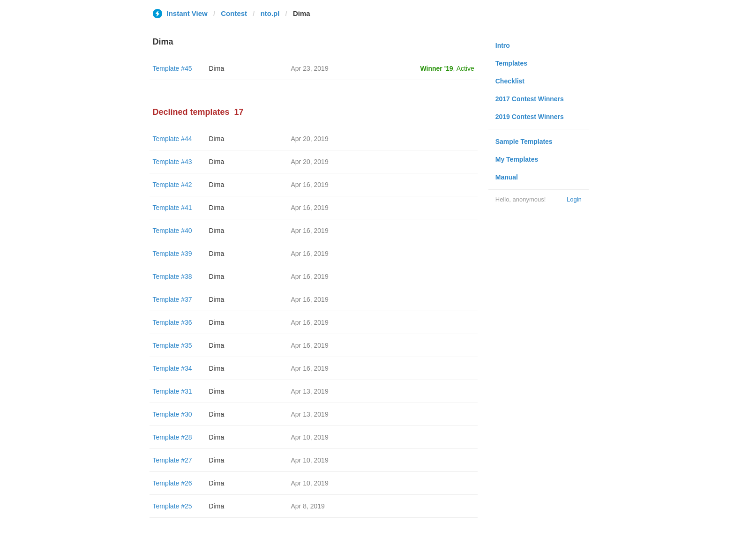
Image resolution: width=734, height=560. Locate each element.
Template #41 (172, 208)
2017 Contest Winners (530, 99)
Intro (503, 45)
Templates (511, 63)
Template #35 (172, 345)
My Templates (517, 159)
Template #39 (172, 254)
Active (465, 68)
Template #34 (172, 368)
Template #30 (172, 414)
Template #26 (172, 483)
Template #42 (172, 185)
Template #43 (172, 162)
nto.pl (270, 13)
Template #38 (172, 276)
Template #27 (172, 460)
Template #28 (172, 437)
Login (574, 199)
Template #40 (172, 231)
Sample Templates (524, 142)
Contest (234, 13)
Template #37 (172, 299)
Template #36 (172, 322)
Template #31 (172, 391)
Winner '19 (437, 68)
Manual (507, 177)
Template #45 (172, 68)
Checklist (510, 81)
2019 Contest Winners (530, 117)
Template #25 (172, 506)
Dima (217, 68)
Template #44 (172, 139)
